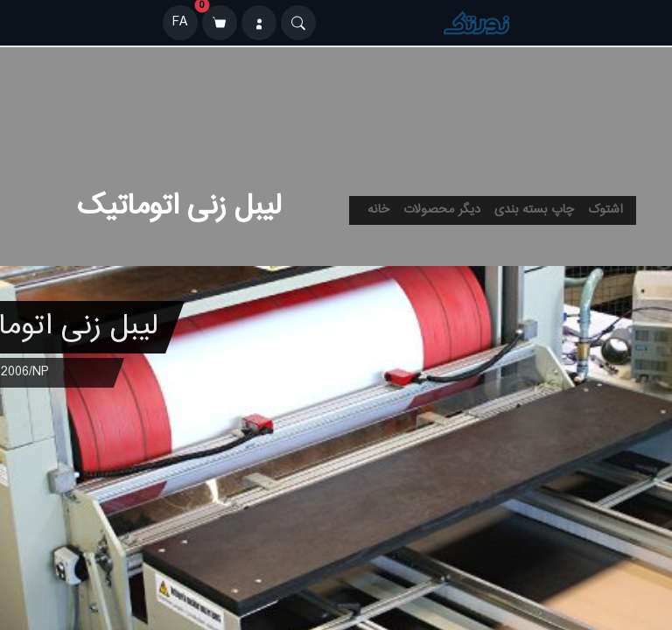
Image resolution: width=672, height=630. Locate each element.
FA (180, 22)
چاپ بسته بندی (534, 210)
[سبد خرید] (220, 23)
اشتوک (605, 210)
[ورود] (259, 23)
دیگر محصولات (442, 210)
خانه (378, 210)
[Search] (298, 23)
